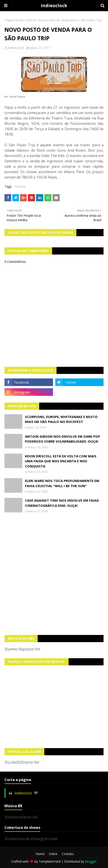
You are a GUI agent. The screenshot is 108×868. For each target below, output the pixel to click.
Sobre (53, 854)
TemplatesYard (50, 861)
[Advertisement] (54, 574)
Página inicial (14, 20)
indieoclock (16, 48)
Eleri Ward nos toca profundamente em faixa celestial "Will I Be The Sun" (62, 483)
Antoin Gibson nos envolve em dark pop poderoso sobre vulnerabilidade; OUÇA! (62, 439)
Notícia (31, 20)
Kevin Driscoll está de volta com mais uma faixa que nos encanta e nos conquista (61, 461)
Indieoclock (54, 5)
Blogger (91, 861)
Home (40, 854)
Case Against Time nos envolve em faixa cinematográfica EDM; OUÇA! (62, 503)
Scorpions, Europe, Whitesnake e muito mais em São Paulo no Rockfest (61, 419)
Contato (68, 854)
